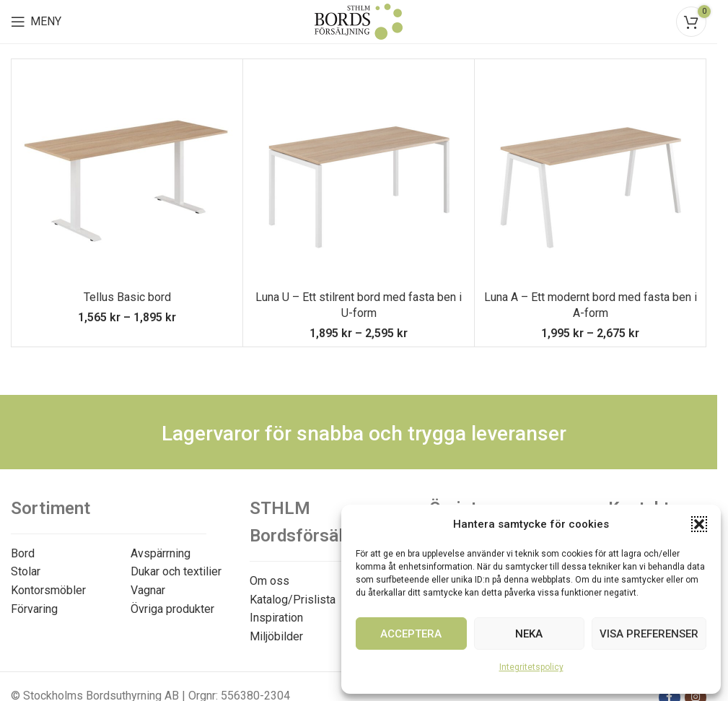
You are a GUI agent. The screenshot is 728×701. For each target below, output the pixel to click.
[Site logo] (359, 21)
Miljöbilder (276, 636)
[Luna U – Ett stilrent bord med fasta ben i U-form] (359, 175)
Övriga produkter (172, 609)
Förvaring (34, 609)
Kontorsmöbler (48, 590)
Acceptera (411, 634)
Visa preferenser (649, 634)
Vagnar (148, 590)
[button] (699, 524)
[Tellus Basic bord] (127, 175)
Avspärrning (161, 553)
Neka (529, 634)
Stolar (26, 571)
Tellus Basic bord (127, 297)
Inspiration (276, 618)
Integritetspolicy (531, 667)
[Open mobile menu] (36, 22)
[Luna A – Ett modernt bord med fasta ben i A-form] (590, 175)
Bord (23, 553)
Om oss (269, 581)
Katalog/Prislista (293, 600)
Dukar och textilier (176, 571)
